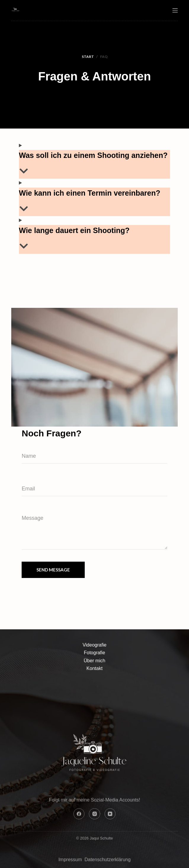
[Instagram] (94, 814)
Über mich (95, 661)
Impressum (71, 860)
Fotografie (94, 653)
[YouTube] (110, 814)
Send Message (53, 570)
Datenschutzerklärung (108, 860)
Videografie (95, 645)
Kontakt (94, 668)
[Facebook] (79, 814)
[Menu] (175, 10)
